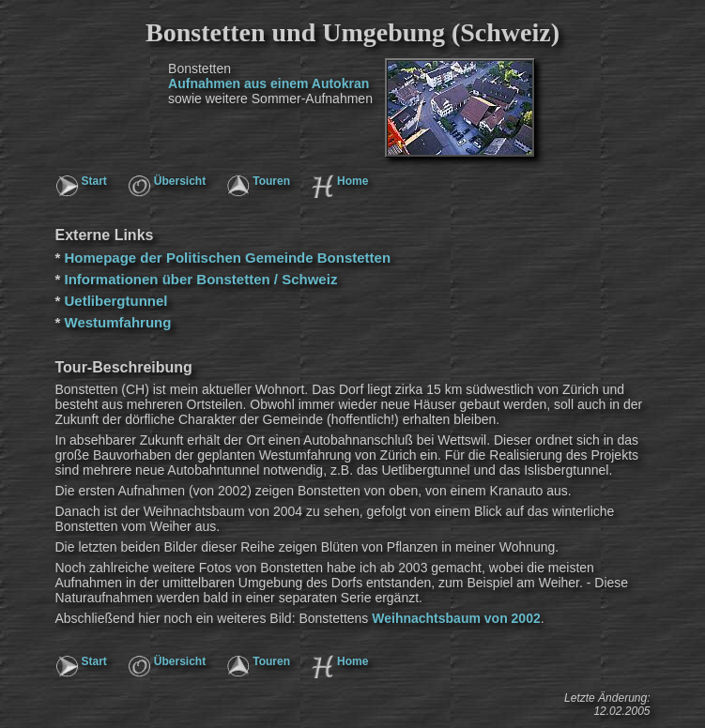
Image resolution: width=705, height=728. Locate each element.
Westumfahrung (118, 322)
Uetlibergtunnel (116, 301)
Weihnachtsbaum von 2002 (456, 618)
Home (352, 181)
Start (94, 181)
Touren (271, 181)
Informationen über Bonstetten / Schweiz (201, 279)
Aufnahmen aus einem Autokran (268, 83)
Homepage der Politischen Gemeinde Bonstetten (228, 258)
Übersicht (180, 181)
